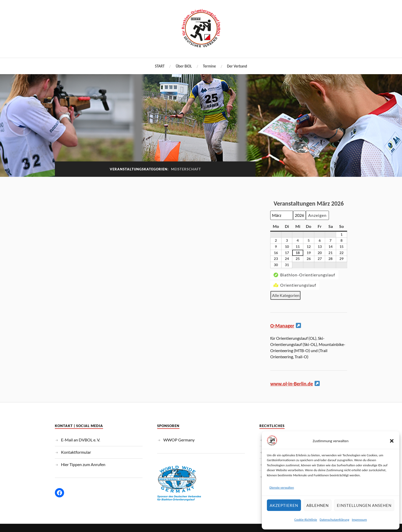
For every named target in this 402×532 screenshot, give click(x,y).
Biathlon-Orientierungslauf (304, 275)
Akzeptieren (284, 505)
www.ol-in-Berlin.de (292, 383)
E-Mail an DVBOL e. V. (81, 439)
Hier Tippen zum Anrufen (83, 464)
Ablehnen (318, 505)
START (160, 66)
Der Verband (237, 66)
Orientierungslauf (294, 285)
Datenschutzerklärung (335, 520)
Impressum (359, 520)
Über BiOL (184, 66)
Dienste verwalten (282, 487)
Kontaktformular (76, 452)
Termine (209, 66)
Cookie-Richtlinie (306, 520)
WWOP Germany (179, 439)
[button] (392, 441)
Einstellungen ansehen (364, 505)
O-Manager (282, 326)
